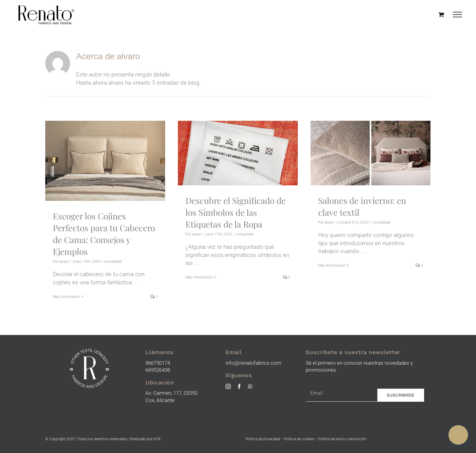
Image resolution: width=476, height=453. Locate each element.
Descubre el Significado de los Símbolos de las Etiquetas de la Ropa (236, 212)
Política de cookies (299, 439)
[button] (459, 436)
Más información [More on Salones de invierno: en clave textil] (332, 296)
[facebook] (239, 386)
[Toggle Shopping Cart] (441, 14)
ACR (157, 439)
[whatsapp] (250, 386)
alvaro (64, 262)
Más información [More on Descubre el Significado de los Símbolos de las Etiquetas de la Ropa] (199, 296)
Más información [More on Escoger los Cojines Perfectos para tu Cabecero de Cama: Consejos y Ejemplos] (66, 297)
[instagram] (228, 386)
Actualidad (113, 262)
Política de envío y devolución (342, 439)
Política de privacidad (263, 439)
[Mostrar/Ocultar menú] (458, 15)
